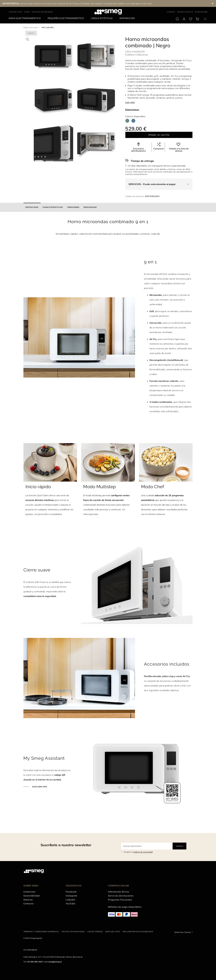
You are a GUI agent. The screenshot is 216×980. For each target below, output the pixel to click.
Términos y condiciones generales (41, 932)
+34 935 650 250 (34, 962)
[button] (27, 39)
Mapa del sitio (113, 932)
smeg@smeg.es (55, 962)
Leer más (130, 102)
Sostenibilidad (201, 12)
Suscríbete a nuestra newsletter (66, 845)
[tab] (32, 207)
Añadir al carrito (159, 135)
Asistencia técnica (185, 12)
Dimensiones (132, 110)
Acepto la (138, 852)
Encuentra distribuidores (42, 12)
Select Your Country (183, 932)
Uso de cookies (95, 932)
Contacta (171, 12)
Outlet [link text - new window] (27, 12)
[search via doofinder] (177, 19)
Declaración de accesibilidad (138, 932)
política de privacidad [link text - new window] (143, 852)
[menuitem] (25, 18)
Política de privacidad (73, 932)
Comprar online (15, 12)
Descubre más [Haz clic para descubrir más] (39, 787)
